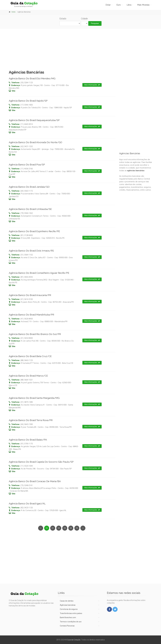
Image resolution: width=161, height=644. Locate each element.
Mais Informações (92, 85)
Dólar (108, 5)
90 (47, 528)
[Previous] (41, 528)
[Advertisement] (80, 49)
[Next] (83, 528)
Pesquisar (95, 23)
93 (65, 528)
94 (71, 528)
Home (13, 12)
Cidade (84, 19)
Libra (129, 5)
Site (14, 91)
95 (77, 528)
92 (59, 528)
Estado (63, 19)
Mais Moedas (143, 5)
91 (53, 528)
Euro (119, 5)
